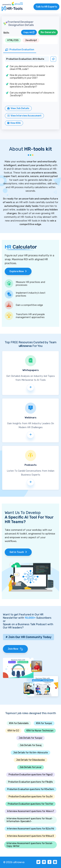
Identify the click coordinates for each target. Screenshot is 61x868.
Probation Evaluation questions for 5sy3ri (31, 797)
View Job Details (18, 108)
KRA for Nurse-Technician (40, 731)
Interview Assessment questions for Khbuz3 (30, 836)
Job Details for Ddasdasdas (30, 760)
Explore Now (18, 271)
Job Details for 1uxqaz (30, 738)
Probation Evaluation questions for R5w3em (31, 789)
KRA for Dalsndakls (19, 723)
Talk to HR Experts (46, 7)
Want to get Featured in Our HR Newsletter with (23, 616)
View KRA (14, 123)
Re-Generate (48, 32)
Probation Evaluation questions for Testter (30, 804)
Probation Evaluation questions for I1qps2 (31, 775)
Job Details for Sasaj (31, 745)
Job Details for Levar (30, 767)
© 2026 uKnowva (14, 862)
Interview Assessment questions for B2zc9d (30, 829)
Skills (6, 33)
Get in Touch (18, 552)
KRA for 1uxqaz (44, 723)
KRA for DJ (13, 731)
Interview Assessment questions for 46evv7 (31, 811)
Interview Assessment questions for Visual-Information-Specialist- (30, 820)
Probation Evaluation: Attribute (25, 59)
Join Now (15, 649)
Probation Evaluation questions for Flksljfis (30, 782)
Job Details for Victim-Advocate (30, 753)
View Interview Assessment (24, 116)
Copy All (29, 32)
